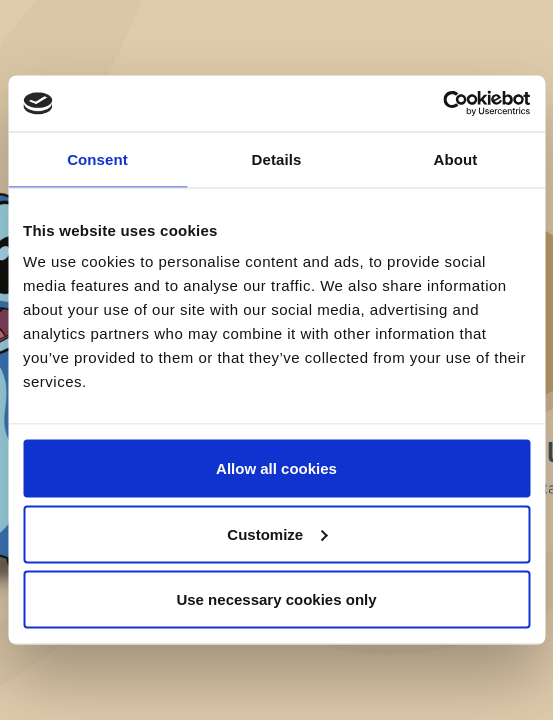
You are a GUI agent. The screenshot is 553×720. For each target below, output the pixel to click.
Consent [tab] (97, 158)
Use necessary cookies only (276, 599)
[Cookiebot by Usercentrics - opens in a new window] (442, 104)
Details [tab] (277, 158)
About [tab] (456, 158)
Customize (277, 533)
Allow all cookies (276, 468)
